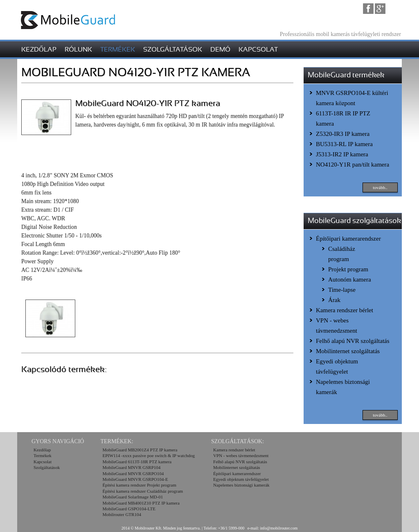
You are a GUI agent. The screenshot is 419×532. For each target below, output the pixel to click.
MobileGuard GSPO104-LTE (129, 509)
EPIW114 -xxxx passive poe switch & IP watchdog (149, 455)
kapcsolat (258, 50)
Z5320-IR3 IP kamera (343, 134)
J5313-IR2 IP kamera (342, 154)
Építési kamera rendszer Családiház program (143, 491)
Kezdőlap (42, 450)
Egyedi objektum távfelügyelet (241, 479)
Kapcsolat (43, 462)
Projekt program (348, 269)
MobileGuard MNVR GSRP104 (131, 467)
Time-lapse (342, 290)
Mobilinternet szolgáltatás (348, 351)
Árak (334, 300)
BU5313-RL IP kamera (344, 144)
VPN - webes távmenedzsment (241, 455)
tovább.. (380, 187)
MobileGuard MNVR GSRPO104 (133, 473)
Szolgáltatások (47, 467)
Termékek (43, 455)
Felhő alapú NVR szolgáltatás (353, 341)
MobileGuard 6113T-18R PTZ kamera (137, 462)
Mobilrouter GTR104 (122, 514)
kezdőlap (39, 50)
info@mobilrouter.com (279, 528)
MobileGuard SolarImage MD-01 (133, 497)
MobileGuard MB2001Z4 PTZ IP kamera (140, 450)
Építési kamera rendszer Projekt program (139, 485)
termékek (118, 50)
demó (220, 50)
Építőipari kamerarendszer (348, 239)
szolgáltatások (173, 50)
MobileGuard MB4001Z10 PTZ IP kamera (141, 503)
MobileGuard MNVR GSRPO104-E (135, 479)
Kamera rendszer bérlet (345, 310)
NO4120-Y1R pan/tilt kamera (353, 165)
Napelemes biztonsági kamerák (241, 485)
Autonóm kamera (350, 280)
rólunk (78, 50)
